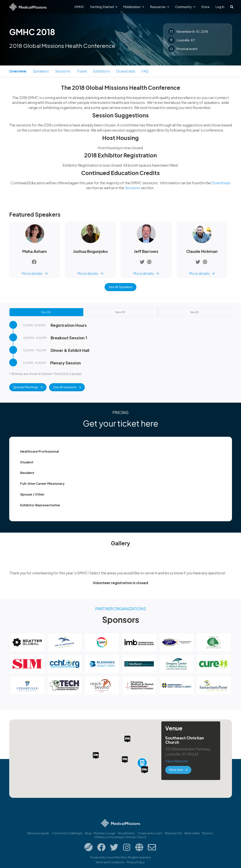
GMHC (79, 7)
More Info (178, 770)
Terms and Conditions (110, 862)
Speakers (41, 71)
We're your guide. (38, 833)
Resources (160, 7)
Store (205, 7)
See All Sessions (67, 387)
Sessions (63, 71)
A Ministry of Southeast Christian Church (120, 837)
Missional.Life (173, 833)
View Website (177, 761)
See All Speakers (120, 287)
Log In (220, 7)
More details (35, 273)
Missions (207, 833)
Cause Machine (116, 857)
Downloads (126, 71)
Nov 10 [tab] (195, 312)
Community (185, 7)
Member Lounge (104, 833)
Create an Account (150, 833)
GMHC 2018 (32, 32)
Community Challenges (67, 833)
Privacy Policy (136, 862)
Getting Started (104, 7)
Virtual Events (126, 833)
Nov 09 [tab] (120, 312)
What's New (192, 833)
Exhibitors (101, 71)
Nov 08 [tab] (46, 312)
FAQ (145, 71)
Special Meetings (28, 387)
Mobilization (134, 7)
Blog (88, 833)
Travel (82, 71)
